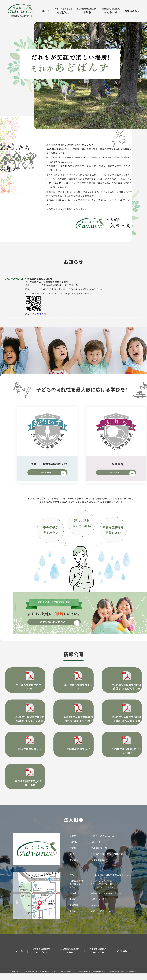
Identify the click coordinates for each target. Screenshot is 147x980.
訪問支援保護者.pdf (25, 749)
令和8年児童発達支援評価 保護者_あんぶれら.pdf (25, 718)
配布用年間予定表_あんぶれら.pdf (25, 782)
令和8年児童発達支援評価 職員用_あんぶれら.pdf (122, 718)
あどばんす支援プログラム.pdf (25, 684)
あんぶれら (111, 11)
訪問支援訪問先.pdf (73, 749)
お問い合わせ (132, 11)
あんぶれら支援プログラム (73, 684)
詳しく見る (54, 478)
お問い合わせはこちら (60, 627)
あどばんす (63, 11)
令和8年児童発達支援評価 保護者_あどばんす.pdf (122, 686)
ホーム (46, 11)
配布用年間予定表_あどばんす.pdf (122, 750)
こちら (38, 318)
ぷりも (87, 11)
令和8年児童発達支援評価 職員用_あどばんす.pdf (73, 718)
